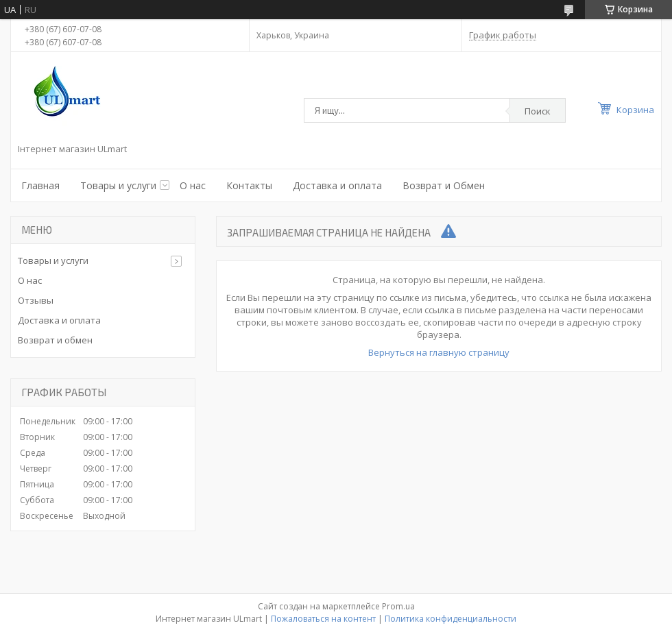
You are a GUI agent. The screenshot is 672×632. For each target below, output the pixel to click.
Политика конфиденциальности (451, 619)
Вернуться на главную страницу (439, 352)
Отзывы (36, 300)
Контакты (249, 185)
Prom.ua (398, 606)
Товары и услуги (118, 185)
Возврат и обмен (55, 340)
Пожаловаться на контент (323, 619)
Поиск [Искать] (538, 111)
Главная (40, 185)
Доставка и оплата (337, 185)
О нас (193, 185)
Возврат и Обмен (444, 185)
